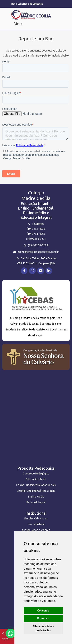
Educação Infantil (36, 479)
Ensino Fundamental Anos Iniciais (36, 485)
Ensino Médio (36, 497)
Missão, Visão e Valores (36, 530)
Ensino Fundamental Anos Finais (36, 491)
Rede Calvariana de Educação (27, 4)
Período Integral (36, 502)
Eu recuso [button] (43, 618)
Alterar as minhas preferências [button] (43, 628)
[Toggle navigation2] (17, 25)
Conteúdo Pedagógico (36, 473)
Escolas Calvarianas (36, 518)
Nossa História (36, 524)
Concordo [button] (43, 611)
